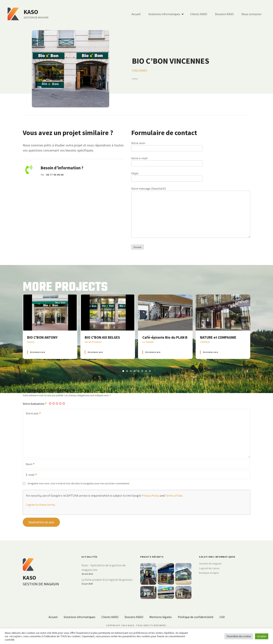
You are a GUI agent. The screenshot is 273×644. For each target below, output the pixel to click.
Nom (29, 464)
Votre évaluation (35, 404)
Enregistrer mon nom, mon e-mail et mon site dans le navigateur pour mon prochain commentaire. (79, 483)
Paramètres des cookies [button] (239, 636)
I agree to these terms (40, 505)
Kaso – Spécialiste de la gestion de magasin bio (104, 567)
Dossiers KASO (224, 14)
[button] (26, 371)
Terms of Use (174, 496)
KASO (31, 12)
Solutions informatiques (164, 14)
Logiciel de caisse (209, 568)
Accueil (136, 14)
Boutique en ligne (209, 573)
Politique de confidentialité (196, 617)
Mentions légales (161, 617)
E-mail (30, 475)
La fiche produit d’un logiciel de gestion (107, 580)
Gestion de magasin (210, 563)
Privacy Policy (151, 496)
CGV (222, 617)
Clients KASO (199, 14)
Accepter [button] (262, 636)
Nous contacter (252, 14)
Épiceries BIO (38, 352)
